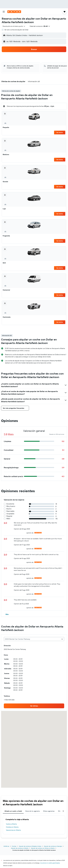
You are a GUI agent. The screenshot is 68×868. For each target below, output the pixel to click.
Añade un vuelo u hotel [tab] (13, 811)
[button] (4, 12)
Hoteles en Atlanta (12, 827)
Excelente (10, 504)
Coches (14, 846)
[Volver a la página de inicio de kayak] (14, 12)
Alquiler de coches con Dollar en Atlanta (43, 848)
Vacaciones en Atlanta (13, 830)
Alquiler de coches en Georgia (53, 846)
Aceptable (10, 514)
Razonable (10, 511)
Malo (8, 519)
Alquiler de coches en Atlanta (20, 848)
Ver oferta (60, 132)
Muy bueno (11, 506)
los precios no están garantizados (50, 863)
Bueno (9, 509)
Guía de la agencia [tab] (33, 811)
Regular (9, 516)
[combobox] (14, 26)
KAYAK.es (6, 846)
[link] (34, 706)
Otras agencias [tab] (49, 811)
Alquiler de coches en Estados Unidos (30, 846)
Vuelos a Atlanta (11, 824)
